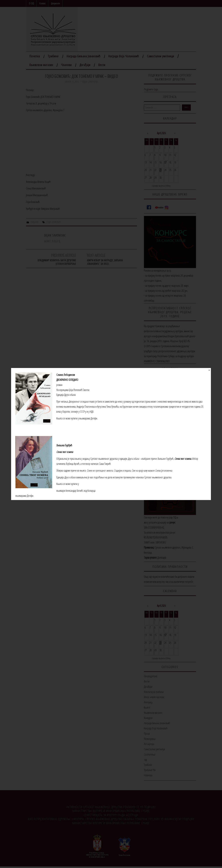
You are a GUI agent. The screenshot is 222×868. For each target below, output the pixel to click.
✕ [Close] (209, 370)
